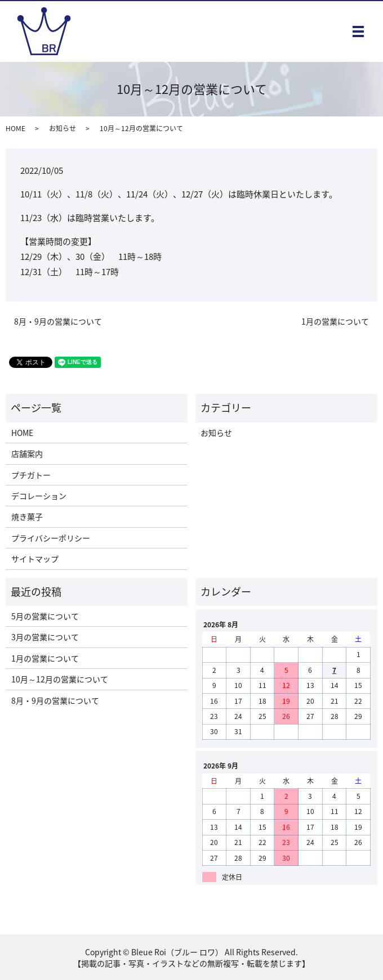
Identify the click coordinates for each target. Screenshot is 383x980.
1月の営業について (335, 322)
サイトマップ (35, 559)
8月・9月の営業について (58, 322)
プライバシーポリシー (51, 538)
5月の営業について (45, 616)
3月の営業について (45, 637)
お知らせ (63, 128)
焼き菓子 (27, 516)
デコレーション (39, 496)
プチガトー (31, 475)
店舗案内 (27, 453)
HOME (15, 128)
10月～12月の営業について (60, 679)
